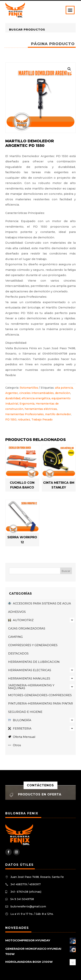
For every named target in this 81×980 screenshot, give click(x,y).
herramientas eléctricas (41, 409)
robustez (24, 420)
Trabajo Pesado (42, 420)
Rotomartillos (29, 388)
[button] (69, 69)
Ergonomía (27, 404)
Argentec (12, 393)
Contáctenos (40, 785)
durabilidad (13, 398)
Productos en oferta (40, 794)
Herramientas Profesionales (25, 414)
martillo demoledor (58, 414)
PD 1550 (11, 420)
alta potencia (64, 388)
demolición (63, 393)
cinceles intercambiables (37, 393)
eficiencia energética (36, 398)
